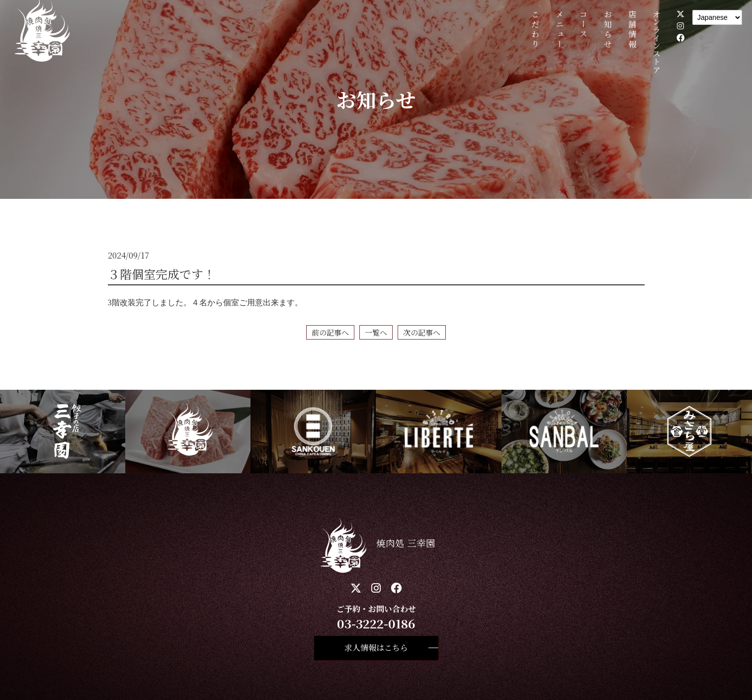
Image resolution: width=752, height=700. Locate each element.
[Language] (717, 17)
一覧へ (376, 332)
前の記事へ (330, 332)
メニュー (559, 30)
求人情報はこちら (376, 648)
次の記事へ (422, 332)
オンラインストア (656, 42)
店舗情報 (632, 30)
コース (584, 25)
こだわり (535, 30)
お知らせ (608, 30)
